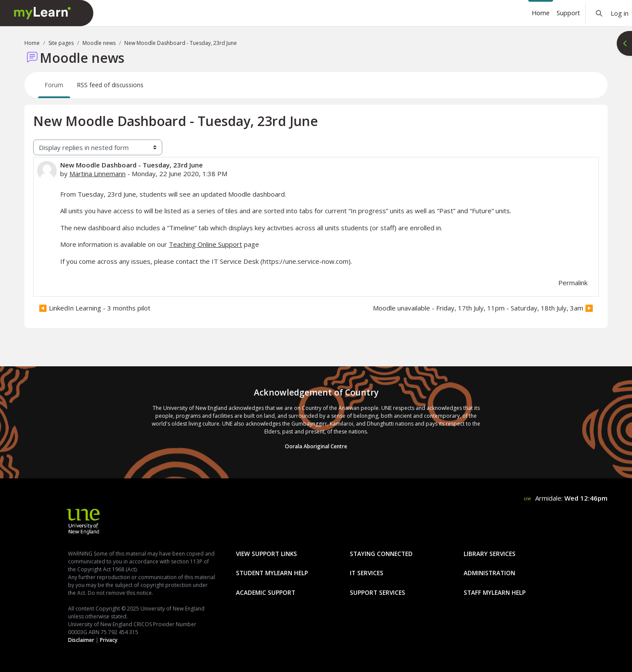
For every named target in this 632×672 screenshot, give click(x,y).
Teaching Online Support (205, 244)
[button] (599, 13)
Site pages (61, 43)
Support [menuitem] (568, 13)
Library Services (490, 554)
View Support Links (266, 554)
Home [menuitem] (541, 13)
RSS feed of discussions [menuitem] (110, 85)
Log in (620, 13)
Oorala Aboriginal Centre (316, 446)
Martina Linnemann (97, 174)
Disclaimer (81, 640)
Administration (489, 573)
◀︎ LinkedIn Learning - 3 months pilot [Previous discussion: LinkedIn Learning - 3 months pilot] (95, 308)
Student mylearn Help (272, 573)
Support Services (377, 592)
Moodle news (99, 43)
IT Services (367, 573)
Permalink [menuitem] (573, 283)
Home (32, 43)
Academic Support (266, 592)
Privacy (109, 640)
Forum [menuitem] (54, 85)
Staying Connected (381, 554)
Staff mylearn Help (495, 592)
